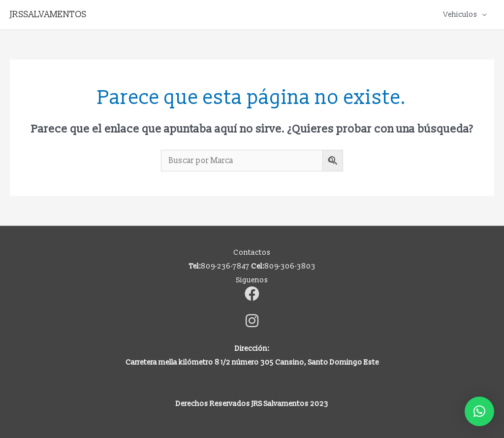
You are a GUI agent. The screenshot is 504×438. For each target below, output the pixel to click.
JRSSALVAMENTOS (48, 15)
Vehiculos (460, 15)
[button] (479, 411)
